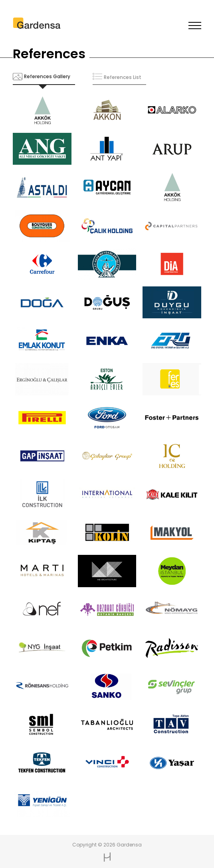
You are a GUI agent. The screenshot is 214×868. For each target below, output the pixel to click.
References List (123, 77)
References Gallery (47, 76)
